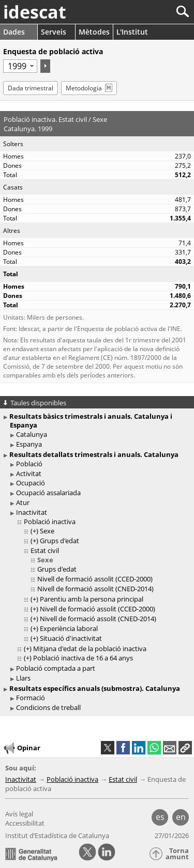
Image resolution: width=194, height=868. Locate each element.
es (160, 817)
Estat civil (45, 550)
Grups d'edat (59, 541)
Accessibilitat (25, 823)
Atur (23, 502)
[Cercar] (148, 12)
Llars (23, 678)
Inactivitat (32, 512)
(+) (34, 531)
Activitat (29, 474)
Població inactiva (50, 522)
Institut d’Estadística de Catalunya (57, 835)
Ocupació (31, 483)
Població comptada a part (56, 668)
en (181, 817)
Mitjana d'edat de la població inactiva (90, 649)
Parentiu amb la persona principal (92, 599)
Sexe (47, 531)
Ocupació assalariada (48, 493)
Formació (31, 698)
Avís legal (19, 814)
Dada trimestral (31, 88)
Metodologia (84, 88)
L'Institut (132, 32)
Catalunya (32, 434)
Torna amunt (177, 854)
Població (29, 464)
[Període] (20, 66)
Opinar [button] (21, 748)
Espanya (29, 444)
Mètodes (94, 32)
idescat (35, 12)
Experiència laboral (69, 628)
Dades (14, 32)
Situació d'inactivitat (71, 638)
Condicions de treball (48, 707)
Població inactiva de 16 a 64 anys (83, 658)
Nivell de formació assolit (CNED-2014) (95, 589)
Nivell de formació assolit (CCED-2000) (95, 579)
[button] (185, 748)
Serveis (54, 32)
